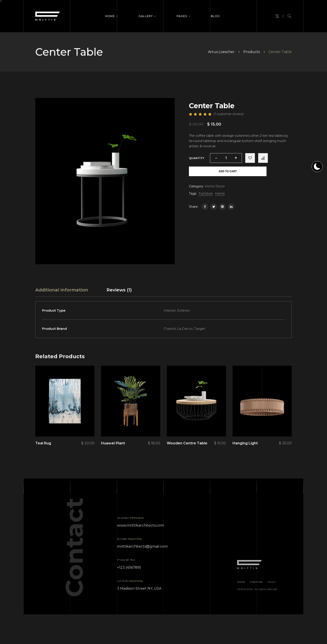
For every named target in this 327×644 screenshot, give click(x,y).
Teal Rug (43, 443)
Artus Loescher (221, 52)
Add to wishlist (250, 158)
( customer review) (228, 114)
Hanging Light (245, 443)
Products (251, 52)
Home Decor (215, 186)
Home (220, 193)
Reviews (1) (119, 290)
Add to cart (228, 171)
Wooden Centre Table (187, 443)
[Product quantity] (226, 158)
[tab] (62, 290)
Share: (194, 207)
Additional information (62, 290)
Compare (263, 158)
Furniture (206, 193)
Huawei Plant (113, 443)
